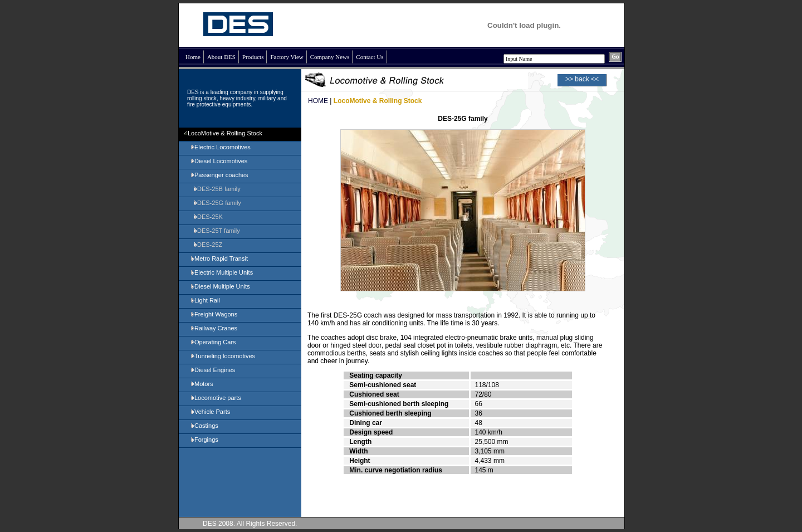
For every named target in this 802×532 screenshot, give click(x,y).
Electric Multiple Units (221, 272)
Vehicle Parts (210, 412)
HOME (318, 101)
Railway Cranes (214, 328)
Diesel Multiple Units (220, 286)
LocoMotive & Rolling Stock (223, 133)
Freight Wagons (214, 314)
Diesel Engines (212, 370)
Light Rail (205, 300)
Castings (204, 426)
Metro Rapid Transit (219, 258)
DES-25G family (217, 203)
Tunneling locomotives (222, 356)
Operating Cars (213, 342)
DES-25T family (216, 231)
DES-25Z (207, 245)
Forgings (204, 440)
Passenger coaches (219, 175)
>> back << (582, 79)
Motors (202, 384)
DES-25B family (217, 189)
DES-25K (208, 217)
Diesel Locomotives (219, 161)
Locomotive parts (216, 398)
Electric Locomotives (220, 147)
